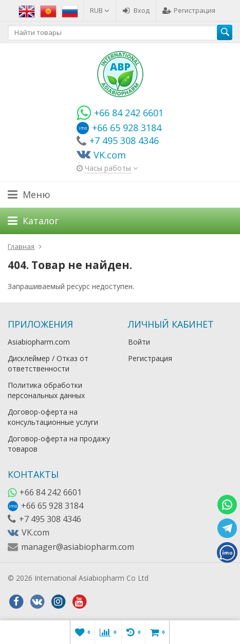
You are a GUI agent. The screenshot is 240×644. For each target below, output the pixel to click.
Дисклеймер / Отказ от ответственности (48, 363)
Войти (139, 342)
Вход (136, 10)
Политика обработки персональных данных (46, 390)
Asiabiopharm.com (39, 342)
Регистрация (189, 10)
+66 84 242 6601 (51, 492)
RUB (100, 10)
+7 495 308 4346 (50, 519)
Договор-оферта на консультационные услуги (53, 417)
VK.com (35, 532)
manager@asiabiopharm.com (78, 547)
